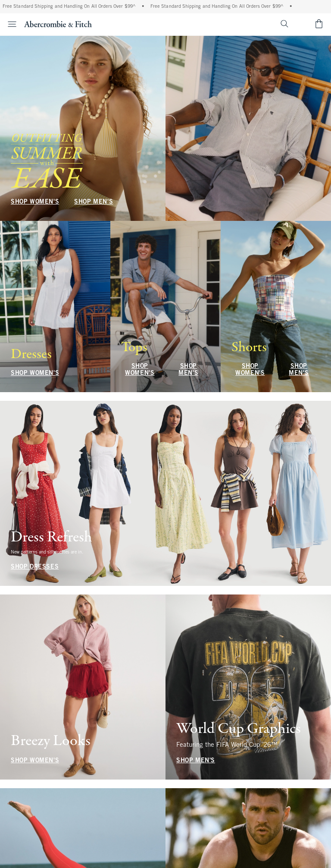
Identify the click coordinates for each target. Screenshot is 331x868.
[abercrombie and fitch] (58, 24)
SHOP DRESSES (35, 567)
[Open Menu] (9, 24)
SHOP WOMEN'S (35, 202)
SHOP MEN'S (94, 202)
